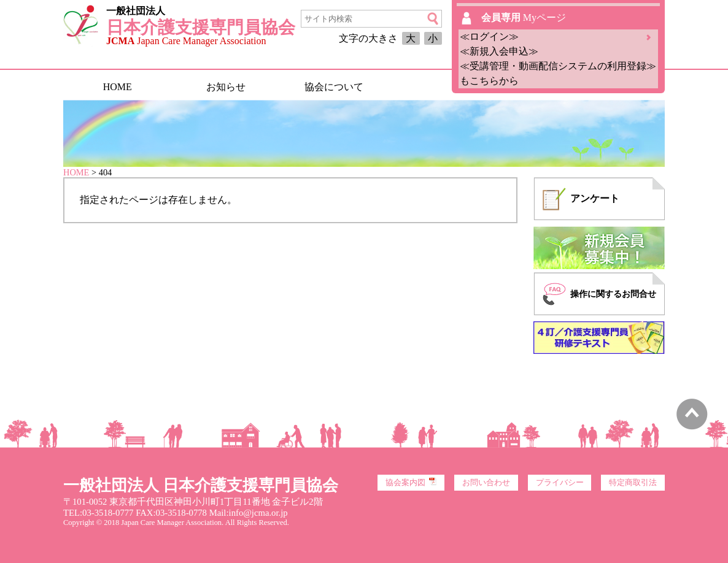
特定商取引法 (633, 483)
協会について (334, 87)
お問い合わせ (486, 483)
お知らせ (226, 87)
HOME (118, 87)
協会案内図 (411, 482)
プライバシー (560, 483)
